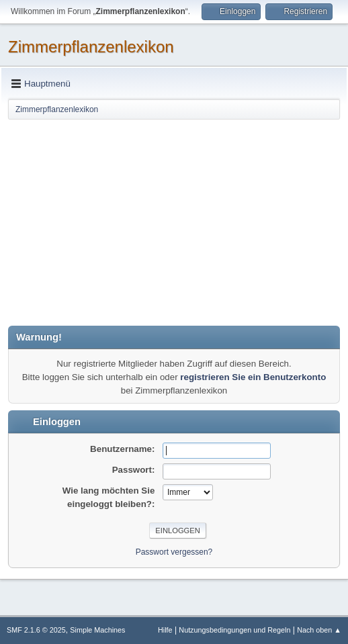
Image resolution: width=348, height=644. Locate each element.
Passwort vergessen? (174, 552)
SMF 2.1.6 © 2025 (36, 630)
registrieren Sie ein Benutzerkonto (253, 377)
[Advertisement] (174, 222)
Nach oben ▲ (319, 630)
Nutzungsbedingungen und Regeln (234, 630)
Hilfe (165, 630)
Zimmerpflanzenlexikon (91, 47)
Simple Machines (97, 630)
